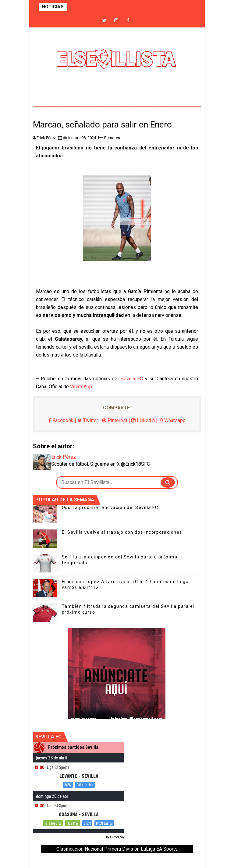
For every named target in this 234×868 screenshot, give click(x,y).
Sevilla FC (132, 379)
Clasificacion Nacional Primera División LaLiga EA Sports (117, 849)
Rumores (112, 138)
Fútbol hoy (117, 837)
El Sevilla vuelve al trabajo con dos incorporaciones (122, 532)
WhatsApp (81, 387)
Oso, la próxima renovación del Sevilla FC (110, 508)
